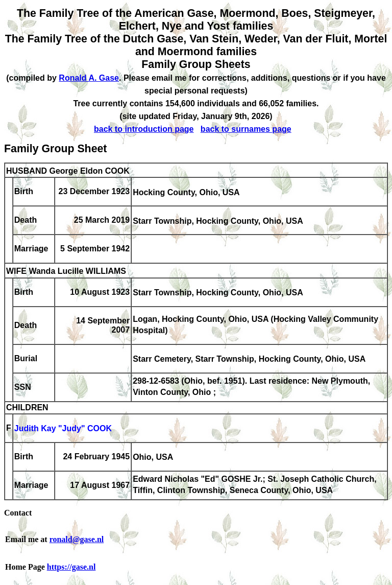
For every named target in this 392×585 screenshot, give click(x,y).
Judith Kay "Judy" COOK (63, 429)
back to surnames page (246, 129)
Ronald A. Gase (89, 78)
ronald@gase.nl (77, 539)
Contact (18, 513)
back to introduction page (144, 129)
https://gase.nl (71, 567)
